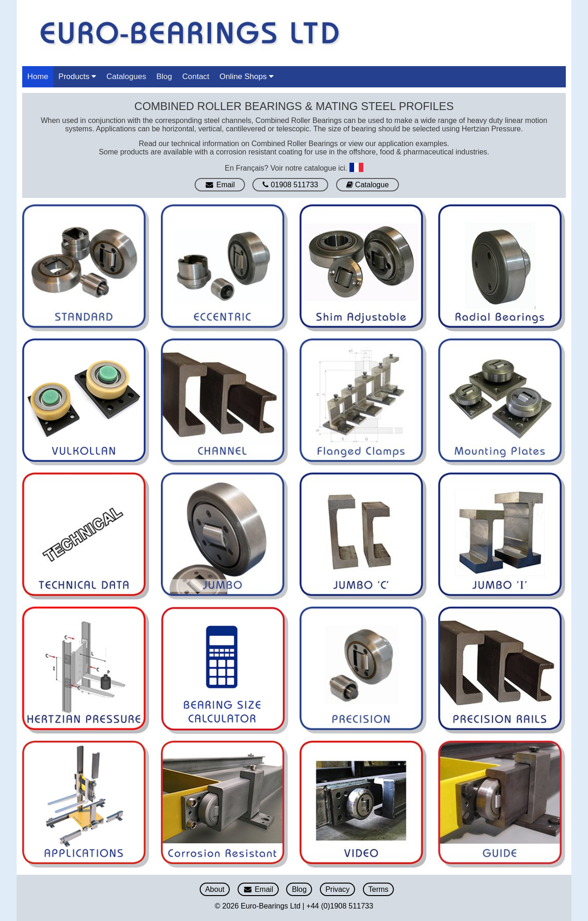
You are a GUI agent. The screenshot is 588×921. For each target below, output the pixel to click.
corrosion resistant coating (259, 152)
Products (77, 77)
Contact (196, 77)
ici (342, 168)
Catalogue (367, 185)
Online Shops (247, 77)
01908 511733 (290, 185)
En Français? (246, 168)
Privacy (337, 889)
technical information (205, 144)
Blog (164, 77)
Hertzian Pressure (491, 129)
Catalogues (126, 77)
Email (220, 185)
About (215, 889)
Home (38, 77)
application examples (413, 144)
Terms (379, 889)
